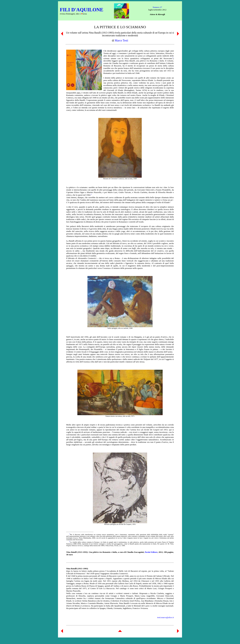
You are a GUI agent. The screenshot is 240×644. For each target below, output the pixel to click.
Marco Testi (121, 40)
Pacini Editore (151, 552)
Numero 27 (157, 7)
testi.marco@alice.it (166, 617)
